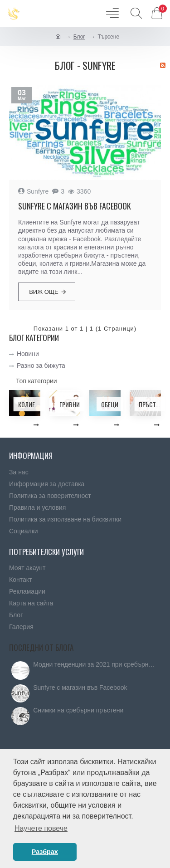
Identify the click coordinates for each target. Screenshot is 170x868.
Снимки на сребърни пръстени (78, 710)
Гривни (70, 404)
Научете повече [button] (41, 828)
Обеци (110, 404)
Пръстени (150, 404)
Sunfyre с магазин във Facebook (75, 206)
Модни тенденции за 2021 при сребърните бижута (94, 665)
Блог (79, 37)
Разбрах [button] (45, 852)
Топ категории (36, 381)
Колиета (29, 404)
